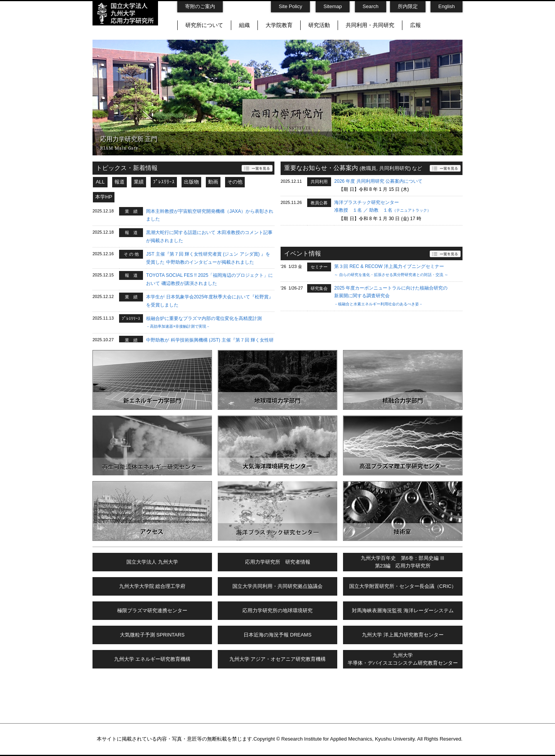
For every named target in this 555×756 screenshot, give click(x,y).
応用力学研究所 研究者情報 (278, 562)
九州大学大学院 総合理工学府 (152, 586)
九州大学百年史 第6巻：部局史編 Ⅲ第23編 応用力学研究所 (403, 562)
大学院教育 (279, 25)
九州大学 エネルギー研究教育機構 (152, 659)
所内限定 (408, 6)
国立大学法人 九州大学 (152, 562)
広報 (415, 25)
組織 (244, 25)
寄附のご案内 (200, 6)
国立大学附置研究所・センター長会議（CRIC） (403, 586)
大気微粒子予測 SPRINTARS (152, 635)
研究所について (204, 25)
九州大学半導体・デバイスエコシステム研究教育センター (403, 659)
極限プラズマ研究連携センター (152, 610)
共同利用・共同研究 (370, 25)
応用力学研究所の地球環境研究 (277, 610)
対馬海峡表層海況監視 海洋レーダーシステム (403, 610)
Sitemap (333, 6)
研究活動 (319, 25)
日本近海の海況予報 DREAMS (277, 635)
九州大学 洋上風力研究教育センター (403, 635)
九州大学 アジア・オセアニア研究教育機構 (278, 659)
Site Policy (290, 6)
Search (371, 6)
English (447, 6)
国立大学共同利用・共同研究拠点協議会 (277, 586)
